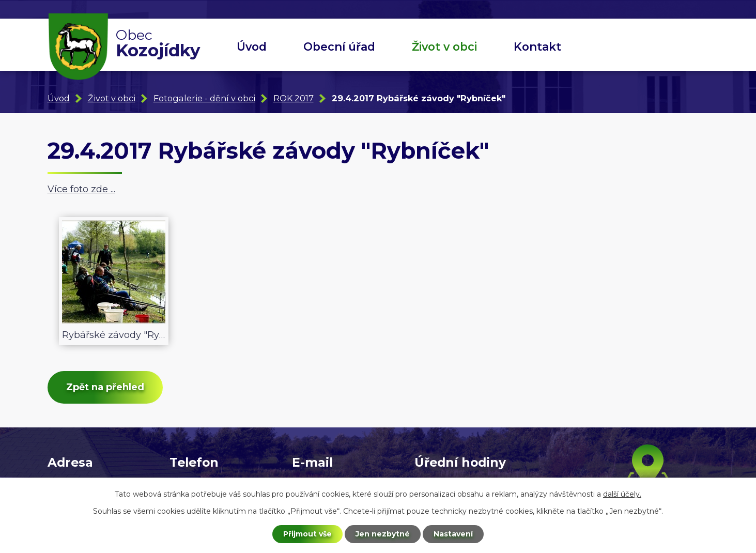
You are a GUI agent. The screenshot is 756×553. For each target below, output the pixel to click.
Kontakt (537, 47)
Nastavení (453, 534)
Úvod (252, 47)
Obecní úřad (339, 47)
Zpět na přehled (105, 387)
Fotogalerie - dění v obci (204, 98)
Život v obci (444, 47)
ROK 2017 (294, 98)
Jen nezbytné (383, 534)
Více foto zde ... (81, 189)
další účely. (622, 494)
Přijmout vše (307, 534)
